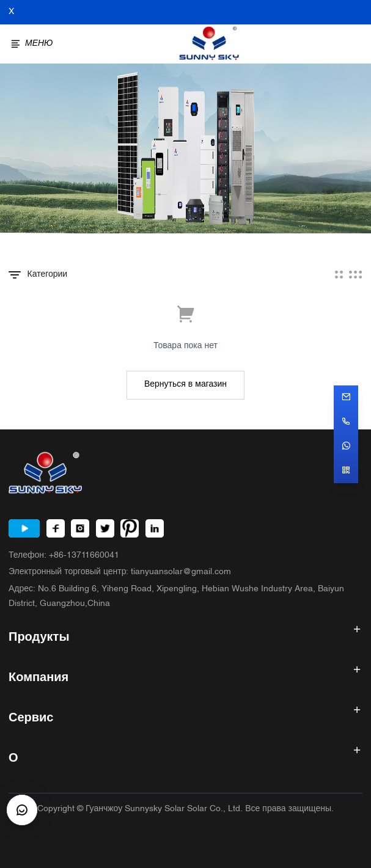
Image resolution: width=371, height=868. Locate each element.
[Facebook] (56, 528)
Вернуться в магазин (185, 385)
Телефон (64, 556)
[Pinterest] (130, 528)
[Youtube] (24, 528)
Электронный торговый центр (120, 572)
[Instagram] (80, 528)
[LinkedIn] (155, 528)
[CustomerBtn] (22, 810)
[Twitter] (105, 528)
